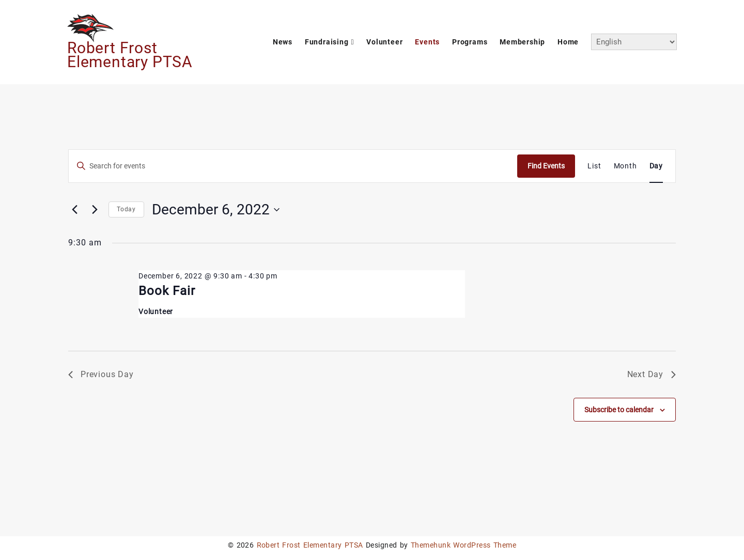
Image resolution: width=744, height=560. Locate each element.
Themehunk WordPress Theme (463, 545)
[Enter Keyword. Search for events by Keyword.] (293, 166)
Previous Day (101, 374)
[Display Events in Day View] (656, 166)
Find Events (546, 166)
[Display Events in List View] (594, 166)
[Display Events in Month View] (625, 166)
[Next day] (95, 210)
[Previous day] (74, 210)
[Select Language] (634, 42)
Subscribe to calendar (619, 410)
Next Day (652, 374)
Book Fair (167, 291)
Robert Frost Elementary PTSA (130, 55)
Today (126, 209)
